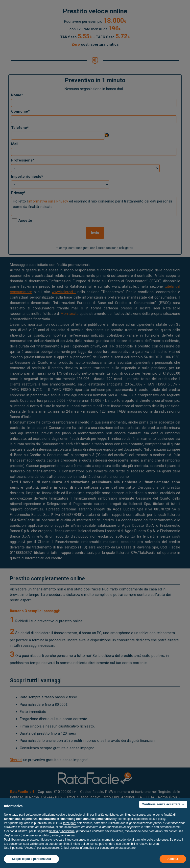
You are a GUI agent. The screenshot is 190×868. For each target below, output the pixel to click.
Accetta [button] (173, 859)
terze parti (70, 823)
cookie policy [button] (157, 819)
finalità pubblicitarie (62, 831)
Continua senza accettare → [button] (163, 804)
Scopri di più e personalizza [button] (31, 859)
